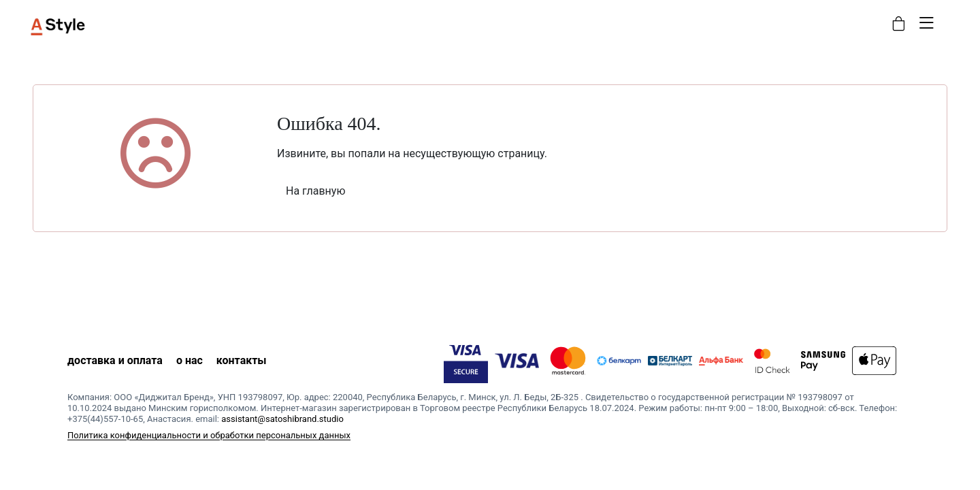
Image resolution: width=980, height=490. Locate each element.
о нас (190, 360)
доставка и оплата (115, 360)
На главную (315, 191)
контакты (242, 360)
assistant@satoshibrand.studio (282, 419)
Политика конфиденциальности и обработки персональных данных (209, 435)
